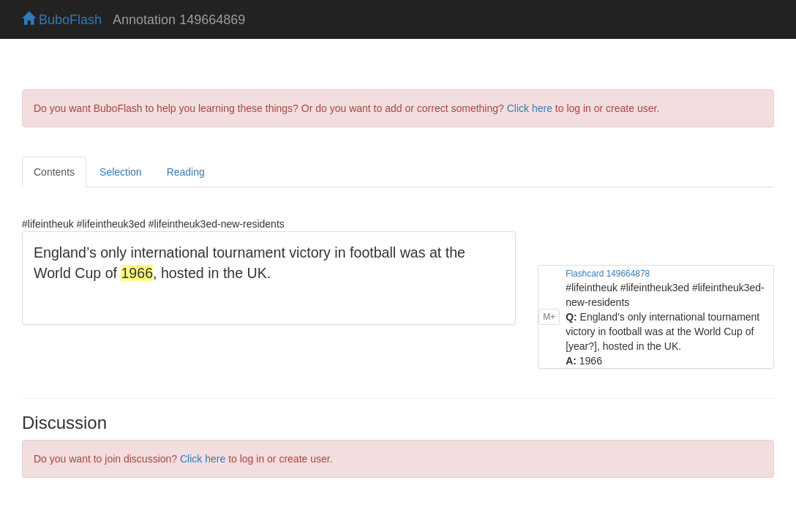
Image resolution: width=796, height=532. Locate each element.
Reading (186, 172)
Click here (530, 108)
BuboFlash (62, 20)
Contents (54, 172)
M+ (549, 317)
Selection (121, 172)
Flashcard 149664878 (608, 274)
